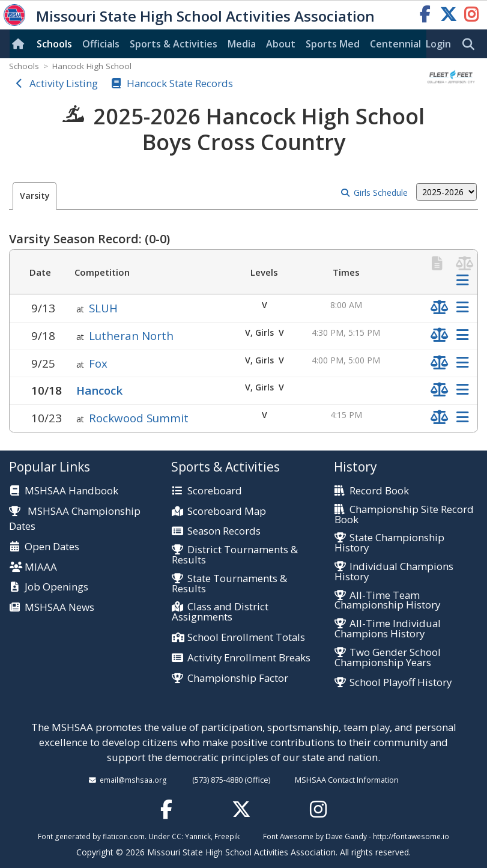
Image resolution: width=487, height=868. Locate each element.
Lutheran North (131, 335)
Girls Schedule (381, 193)
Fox (98, 363)
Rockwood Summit (139, 418)
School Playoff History (401, 683)
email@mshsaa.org (133, 780)
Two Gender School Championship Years (388, 658)
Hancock (99, 390)
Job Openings (56, 587)
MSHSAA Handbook (71, 491)
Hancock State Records (180, 83)
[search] (471, 44)
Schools (54, 44)
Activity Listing (64, 83)
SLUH (103, 308)
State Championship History (389, 543)
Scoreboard (215, 491)
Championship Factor (238, 678)
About (281, 44)
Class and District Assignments (220, 612)
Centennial (395, 44)
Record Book (379, 491)
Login (438, 44)
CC (177, 836)
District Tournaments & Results (234, 555)
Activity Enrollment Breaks (249, 658)
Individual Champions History (394, 572)
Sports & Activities (174, 44)
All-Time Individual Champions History (388, 629)
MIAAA (41, 567)
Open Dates (52, 547)
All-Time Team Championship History (387, 601)
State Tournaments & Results (229, 584)
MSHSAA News (59, 608)
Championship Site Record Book (404, 515)
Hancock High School (92, 66)
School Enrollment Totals (246, 638)
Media (242, 44)
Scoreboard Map (227, 511)
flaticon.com (124, 836)
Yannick (198, 836)
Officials (101, 44)
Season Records (224, 531)
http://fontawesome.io (411, 836)
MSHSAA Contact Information (347, 780)
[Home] (20, 44)
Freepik (227, 836)
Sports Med (333, 44)
